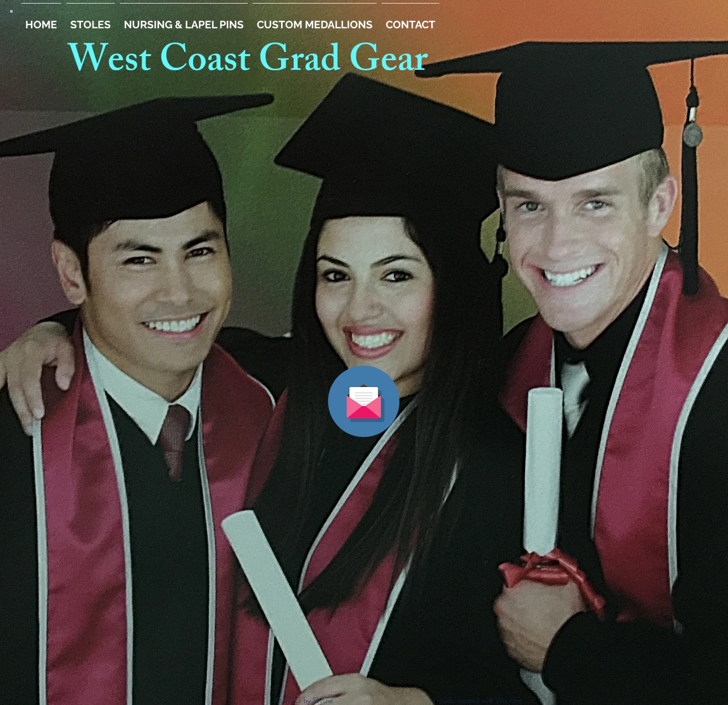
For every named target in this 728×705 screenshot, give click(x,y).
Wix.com (509, 700)
